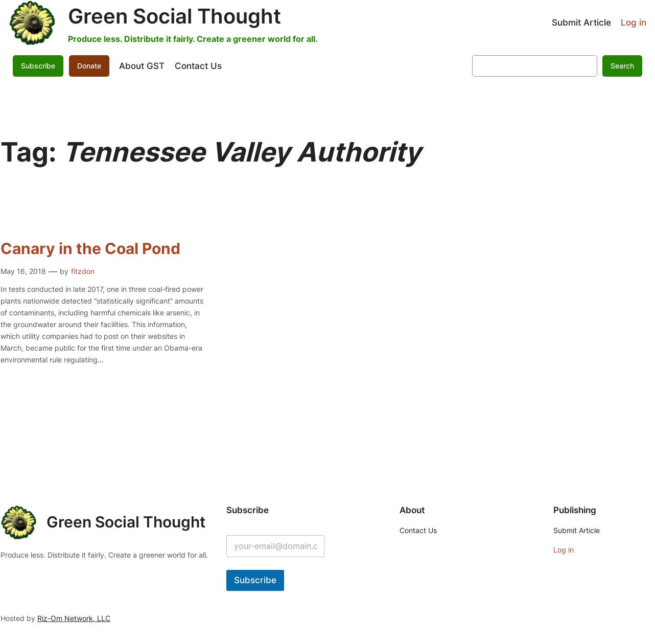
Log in (634, 22)
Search (622, 66)
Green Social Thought (174, 16)
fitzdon (83, 271)
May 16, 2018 (23, 271)
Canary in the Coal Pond (90, 249)
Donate (89, 66)
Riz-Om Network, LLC (74, 618)
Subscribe (38, 66)
